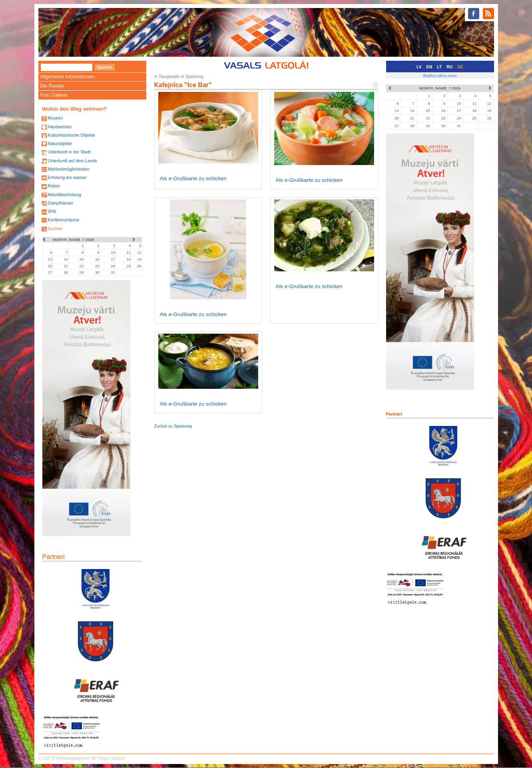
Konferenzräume (63, 220)
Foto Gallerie (54, 95)
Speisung (194, 76)
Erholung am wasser (67, 177)
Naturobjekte (60, 143)
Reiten (54, 186)
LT (439, 67)
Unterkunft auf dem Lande (72, 161)
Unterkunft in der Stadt (69, 152)
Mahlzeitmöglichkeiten (69, 169)
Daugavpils (169, 76)
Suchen (55, 229)
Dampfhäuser (60, 203)
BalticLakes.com (440, 76)
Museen (55, 118)
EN (429, 67)
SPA (52, 211)
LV (419, 67)
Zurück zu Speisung (173, 426)
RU (449, 67)
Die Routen (52, 86)
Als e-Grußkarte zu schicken (193, 178)
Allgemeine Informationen (68, 77)
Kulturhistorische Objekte (71, 135)
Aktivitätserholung (64, 195)
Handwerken (60, 127)
